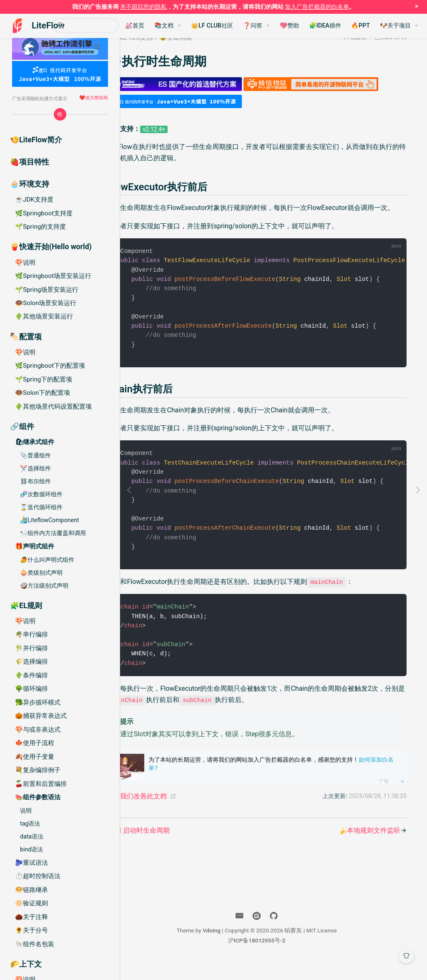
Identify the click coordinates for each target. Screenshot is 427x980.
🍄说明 (25, 263)
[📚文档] (186, 26)
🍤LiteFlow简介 (36, 140)
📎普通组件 (35, 455)
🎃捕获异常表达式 (41, 716)
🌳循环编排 (31, 689)
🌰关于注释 (31, 917)
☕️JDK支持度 (34, 200)
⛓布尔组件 (35, 481)
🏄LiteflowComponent (49, 520)
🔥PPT (379, 26)
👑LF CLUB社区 (231, 26)
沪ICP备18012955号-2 (274, 958)
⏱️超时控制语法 (38, 876)
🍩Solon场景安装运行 (46, 303)
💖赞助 (308, 26)
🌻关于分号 (31, 930)
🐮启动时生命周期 (177, 848)
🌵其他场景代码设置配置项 (53, 407)
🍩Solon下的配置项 (43, 393)
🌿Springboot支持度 (44, 213)
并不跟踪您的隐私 (143, 7)
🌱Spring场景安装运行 (47, 290)
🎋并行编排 (31, 648)
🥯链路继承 (31, 890)
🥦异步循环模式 (38, 702)
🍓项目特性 (30, 162)
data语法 (32, 836)
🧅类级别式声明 (41, 573)
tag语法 (30, 823)
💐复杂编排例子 (38, 770)
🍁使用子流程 (35, 743)
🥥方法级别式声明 (44, 586)
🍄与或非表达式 (38, 730)
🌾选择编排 (31, 662)
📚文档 (183, 26)
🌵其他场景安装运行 (44, 316)
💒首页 (153, 26)
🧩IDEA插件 (344, 26)
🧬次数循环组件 (41, 494)
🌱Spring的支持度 (40, 227)
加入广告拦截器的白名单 (317, 7)
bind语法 (31, 849)
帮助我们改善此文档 (172, 814)
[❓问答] (275, 26)
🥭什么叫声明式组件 (47, 560)
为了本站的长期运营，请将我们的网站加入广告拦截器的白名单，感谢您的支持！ (292, 782)
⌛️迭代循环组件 (41, 507)
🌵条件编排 (31, 675)
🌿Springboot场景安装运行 (53, 276)
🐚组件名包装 (35, 944)
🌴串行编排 (31, 634)
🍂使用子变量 (35, 757)
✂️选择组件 (35, 468)
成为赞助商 (97, 98)
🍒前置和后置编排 (41, 784)
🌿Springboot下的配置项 (50, 366)
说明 (26, 811)
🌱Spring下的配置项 (44, 379)
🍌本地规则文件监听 (368, 848)
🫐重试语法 (31, 863)
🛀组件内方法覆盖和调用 (53, 533)
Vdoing (228, 948)
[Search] (95, 25)
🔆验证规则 (31, 903)
